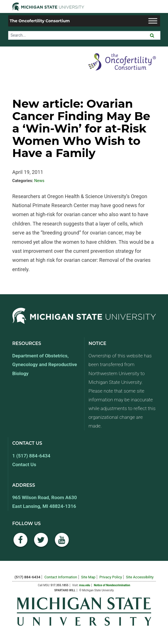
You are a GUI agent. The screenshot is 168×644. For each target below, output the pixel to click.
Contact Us (24, 464)
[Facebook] (21, 543)
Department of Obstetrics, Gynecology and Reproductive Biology (45, 364)
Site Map (88, 577)
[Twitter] (41, 543)
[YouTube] (62, 543)
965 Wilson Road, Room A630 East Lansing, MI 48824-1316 (45, 502)
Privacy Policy (111, 577)
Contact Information (61, 577)
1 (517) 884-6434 (31, 456)
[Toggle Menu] (153, 21)
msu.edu (85, 585)
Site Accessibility (140, 577)
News (39, 181)
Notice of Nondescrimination (112, 585)
